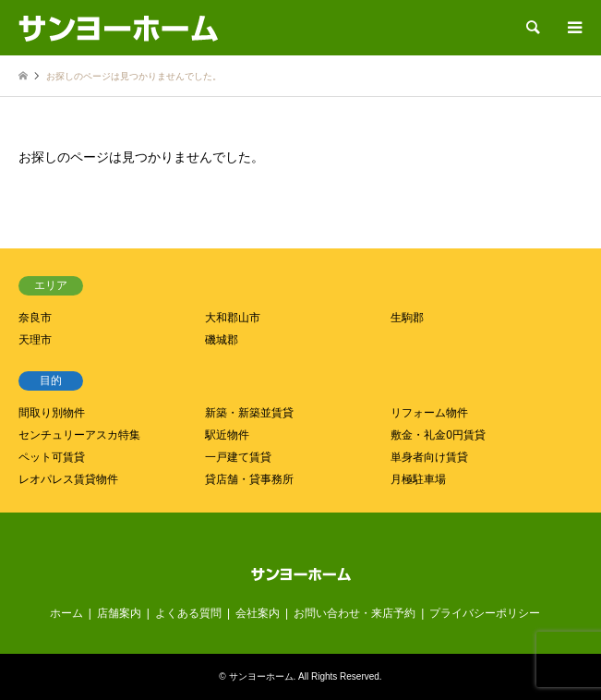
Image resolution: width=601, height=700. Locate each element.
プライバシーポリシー (485, 613)
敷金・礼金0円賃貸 (438, 435)
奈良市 (35, 318)
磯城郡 (222, 340)
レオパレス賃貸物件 (68, 479)
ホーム (66, 613)
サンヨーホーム (261, 676)
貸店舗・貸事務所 (249, 479)
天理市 (35, 340)
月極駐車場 (418, 479)
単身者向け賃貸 (429, 457)
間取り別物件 (52, 413)
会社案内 (258, 613)
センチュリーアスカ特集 (79, 435)
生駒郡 (407, 318)
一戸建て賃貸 (238, 457)
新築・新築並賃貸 (249, 413)
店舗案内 (119, 613)
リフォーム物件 (429, 413)
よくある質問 (188, 613)
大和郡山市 (233, 318)
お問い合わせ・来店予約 (355, 613)
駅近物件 (227, 435)
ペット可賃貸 (52, 457)
